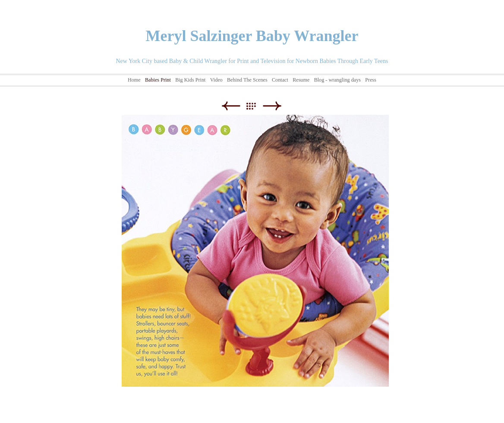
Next (272, 106)
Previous (231, 106)
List (255, 106)
